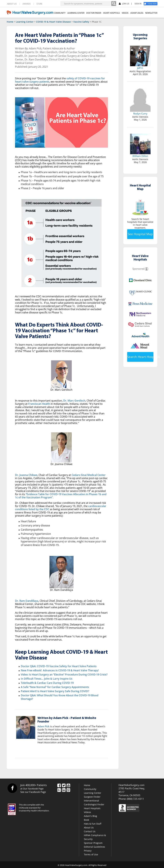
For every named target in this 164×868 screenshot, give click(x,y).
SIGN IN (138, 4)
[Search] (114, 4)
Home (10, 22)
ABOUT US (12, 4)
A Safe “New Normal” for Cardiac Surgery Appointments (55, 687)
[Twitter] (64, 786)
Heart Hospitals (92, 808)
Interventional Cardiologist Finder (94, 803)
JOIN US (124, 4)
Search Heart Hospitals (140, 357)
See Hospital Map (140, 234)
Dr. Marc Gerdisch (74, 401)
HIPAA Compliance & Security (95, 837)
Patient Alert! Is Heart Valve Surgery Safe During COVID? (55, 691)
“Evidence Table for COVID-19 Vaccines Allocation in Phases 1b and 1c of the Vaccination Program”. (61, 496)
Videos (87, 812)
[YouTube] (68, 786)
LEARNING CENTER (76, 13)
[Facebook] (152, 4)
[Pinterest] (68, 790)
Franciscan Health (39, 404)
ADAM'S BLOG (137, 13)
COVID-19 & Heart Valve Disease (53, 22)
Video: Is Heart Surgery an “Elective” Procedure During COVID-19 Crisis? (64, 675)
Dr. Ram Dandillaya (27, 601)
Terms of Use (91, 854)
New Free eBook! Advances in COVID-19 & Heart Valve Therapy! (60, 670)
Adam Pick (43, 726)
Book (86, 820)
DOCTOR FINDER (94, 13)
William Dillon (140, 156)
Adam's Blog (90, 816)
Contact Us (90, 831)
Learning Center (25, 22)
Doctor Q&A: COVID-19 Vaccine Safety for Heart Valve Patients (59, 666)
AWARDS (27, 4)
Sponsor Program (93, 843)
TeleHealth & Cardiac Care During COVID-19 (47, 683)
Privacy (88, 851)
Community (90, 789)
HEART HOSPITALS (111, 13)
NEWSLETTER (151, 13)
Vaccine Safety (81, 22)
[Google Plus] (59, 790)
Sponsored (138, 269)
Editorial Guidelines (94, 847)
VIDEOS (125, 13)
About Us (89, 828)
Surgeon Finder (92, 797)
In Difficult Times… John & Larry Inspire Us (47, 679)
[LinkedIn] (64, 790)
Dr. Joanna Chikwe (26, 475)
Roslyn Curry (140, 113)
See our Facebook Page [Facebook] (33, 792)
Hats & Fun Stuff (93, 824)
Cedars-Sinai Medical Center (89, 475)
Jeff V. (140, 68)
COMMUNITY (60, 13)
